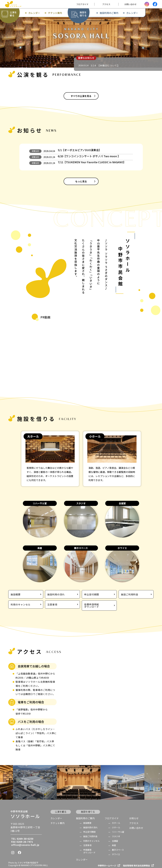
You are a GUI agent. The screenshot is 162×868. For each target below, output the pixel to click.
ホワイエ (116, 852)
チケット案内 (57, 821)
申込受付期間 (92, 594)
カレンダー (56, 816)
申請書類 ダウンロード (89, 849)
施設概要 (16, 594)
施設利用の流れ (56, 594)
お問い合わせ (136, 826)
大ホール (116, 820)
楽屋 (114, 843)
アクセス (134, 821)
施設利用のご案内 (85, 816)
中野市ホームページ (107, 863)
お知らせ (35, 152)
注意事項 (52, 604)
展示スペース (118, 847)
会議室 (115, 838)
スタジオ (116, 834)
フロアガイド (112, 816)
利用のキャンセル (21, 604)
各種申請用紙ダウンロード (92, 604)
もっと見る (81, 186)
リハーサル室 (118, 830)
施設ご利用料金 (130, 594)
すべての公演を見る (81, 96)
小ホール (116, 825)
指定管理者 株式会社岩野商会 (136, 863)
